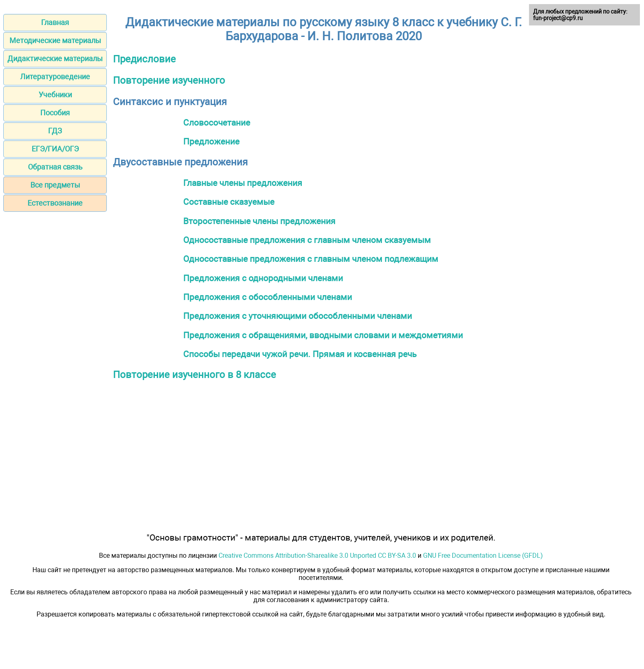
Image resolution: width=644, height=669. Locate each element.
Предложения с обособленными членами (268, 297)
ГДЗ (55, 131)
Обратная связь (55, 167)
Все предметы (55, 185)
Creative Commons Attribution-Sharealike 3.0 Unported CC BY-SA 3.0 (317, 556)
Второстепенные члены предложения (259, 221)
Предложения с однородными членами (263, 278)
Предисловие (144, 59)
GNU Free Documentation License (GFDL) (483, 556)
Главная (55, 22)
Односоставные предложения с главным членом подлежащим (311, 259)
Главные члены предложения (243, 183)
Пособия (55, 113)
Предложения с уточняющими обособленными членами (298, 316)
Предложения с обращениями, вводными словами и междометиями (323, 335)
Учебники (55, 95)
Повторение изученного (169, 80)
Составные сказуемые (229, 202)
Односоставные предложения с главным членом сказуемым (307, 240)
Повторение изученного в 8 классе (194, 375)
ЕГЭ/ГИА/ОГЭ (55, 149)
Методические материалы (55, 40)
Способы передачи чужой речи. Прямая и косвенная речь (300, 354)
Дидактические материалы (55, 58)
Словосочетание (217, 123)
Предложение (211, 141)
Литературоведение (55, 77)
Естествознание (55, 203)
